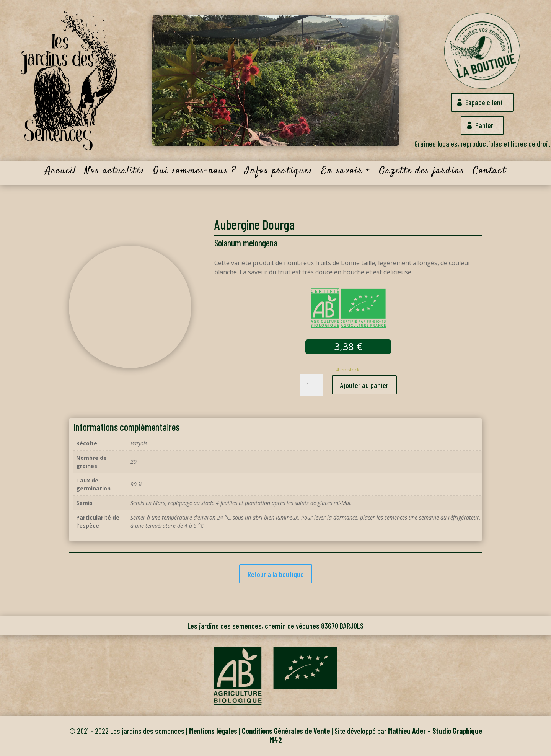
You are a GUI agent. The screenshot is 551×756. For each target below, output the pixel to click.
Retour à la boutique (276, 574)
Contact (490, 173)
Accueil (61, 173)
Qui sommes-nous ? (195, 173)
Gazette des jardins (422, 173)
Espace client (484, 102)
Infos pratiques (279, 173)
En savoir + (346, 173)
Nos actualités (115, 173)
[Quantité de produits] (311, 385)
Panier (484, 125)
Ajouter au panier (364, 385)
